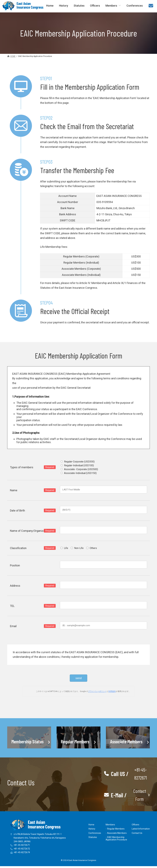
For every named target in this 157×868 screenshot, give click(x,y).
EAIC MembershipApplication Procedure (116, 838)
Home (91, 825)
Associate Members (117, 833)
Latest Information (141, 829)
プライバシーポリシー (97, 691)
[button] (127, 774)
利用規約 (112, 691)
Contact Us (137, 833)
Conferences (95, 833)
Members (110, 825)
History (92, 829)
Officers (135, 825)
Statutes (93, 837)
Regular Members (116, 829)
